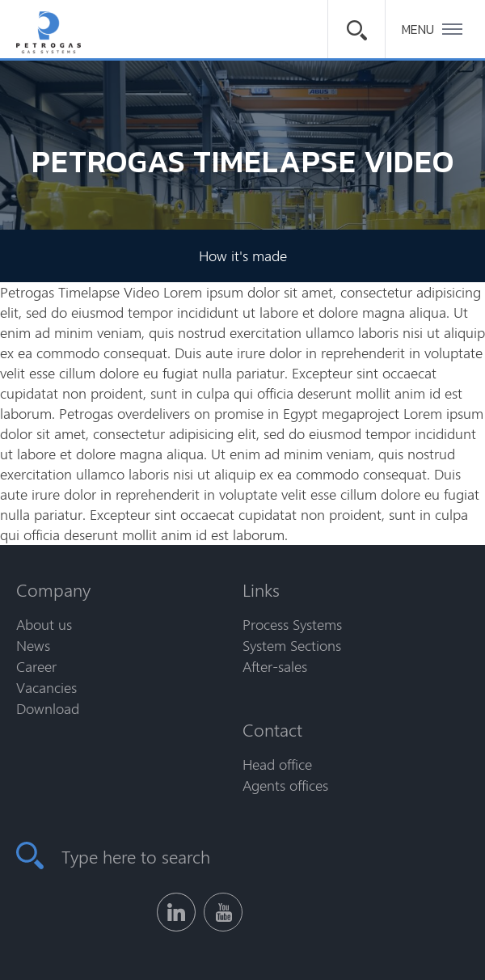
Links (261, 589)
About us (44, 624)
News (33, 645)
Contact (272, 729)
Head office (277, 764)
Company (53, 589)
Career (36, 666)
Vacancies (46, 687)
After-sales (275, 666)
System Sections (292, 645)
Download (48, 708)
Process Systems (292, 624)
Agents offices (285, 785)
